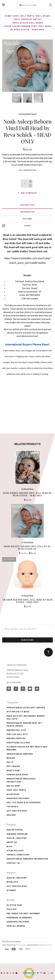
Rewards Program (17, 834)
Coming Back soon (17, 775)
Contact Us (13, 863)
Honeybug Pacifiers (18, 798)
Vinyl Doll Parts (16, 790)
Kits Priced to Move (18, 712)
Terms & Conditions (18, 855)
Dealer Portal (15, 830)
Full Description (28, 170)
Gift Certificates (17, 811)
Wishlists (12, 882)
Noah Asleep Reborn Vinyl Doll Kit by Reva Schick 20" (27, 548)
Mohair (11, 758)
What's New (13, 771)
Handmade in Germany (19, 918)
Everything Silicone (18, 743)
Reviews (27, 219)
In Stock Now (14, 905)
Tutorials (12, 807)
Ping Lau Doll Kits (17, 734)
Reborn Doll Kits (16, 730)
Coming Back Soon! (28, 114)
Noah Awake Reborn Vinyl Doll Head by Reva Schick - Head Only (27, 494)
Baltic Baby (13, 786)
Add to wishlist (27, 193)
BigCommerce (45, 945)
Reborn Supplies (16, 738)
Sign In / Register (17, 838)
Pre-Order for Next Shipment (23, 914)
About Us (12, 842)
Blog (9, 847)
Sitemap (11, 890)
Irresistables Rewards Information (27, 859)
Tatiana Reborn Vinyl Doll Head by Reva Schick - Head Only (27, 601)
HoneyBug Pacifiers (18, 922)
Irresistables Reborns (20, 754)
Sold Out (12, 909)
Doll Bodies (13, 766)
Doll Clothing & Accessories (24, 803)
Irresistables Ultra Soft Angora (26, 708)
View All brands (16, 926)
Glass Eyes (13, 794)
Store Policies (15, 851)
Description (28, 205)
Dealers (11, 815)
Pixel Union (21, 945)
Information (28, 212)
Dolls (10, 762)
